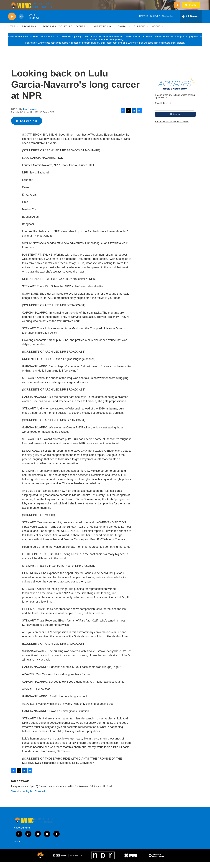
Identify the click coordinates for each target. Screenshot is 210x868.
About (156, 33)
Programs (29, 33)
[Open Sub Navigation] (18, 33)
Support (140, 33)
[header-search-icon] (178, 8)
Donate (194, 8)
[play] (12, 23)
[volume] (21, 23)
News (12, 33)
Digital (122, 33)
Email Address (163, 109)
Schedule (66, 33)
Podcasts (49, 33)
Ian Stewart (30, 115)
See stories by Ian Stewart (28, 797)
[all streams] (191, 23)
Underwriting (101, 33)
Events (80, 33)
